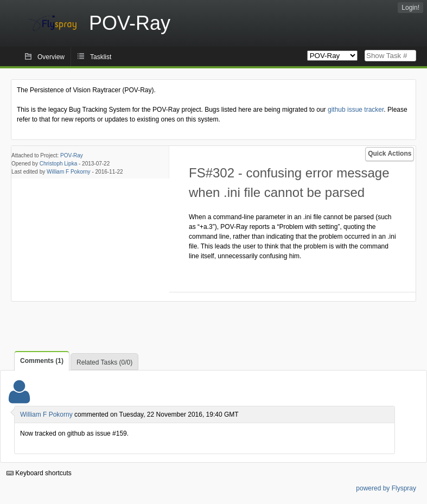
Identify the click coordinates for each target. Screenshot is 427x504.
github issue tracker (356, 110)
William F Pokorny (69, 172)
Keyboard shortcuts (39, 473)
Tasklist (101, 57)
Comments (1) (42, 361)
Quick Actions (390, 154)
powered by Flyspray (386, 488)
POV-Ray (72, 155)
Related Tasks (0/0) (104, 362)
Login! (410, 8)
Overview (51, 57)
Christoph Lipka (58, 164)
